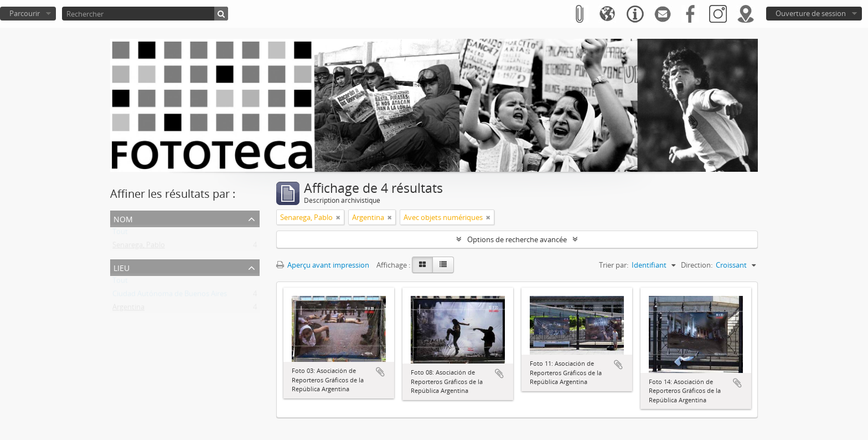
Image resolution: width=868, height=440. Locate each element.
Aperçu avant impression (323, 265)
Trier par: (614, 265)
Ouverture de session (811, 13)
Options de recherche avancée (517, 239)
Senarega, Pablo (139, 247)
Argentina (128, 309)
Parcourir (25, 13)
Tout (120, 234)
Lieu (122, 267)
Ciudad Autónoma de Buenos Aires (170, 296)
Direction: (697, 265)
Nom (123, 218)
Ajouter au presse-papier (380, 372)
